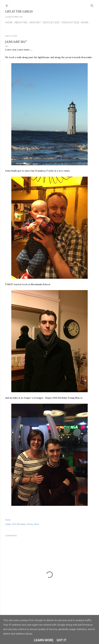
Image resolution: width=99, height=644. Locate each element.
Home (9, 22)
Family (30, 524)
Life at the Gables (19, 11)
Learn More (44, 640)
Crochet (35, 22)
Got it (62, 640)
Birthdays (21, 524)
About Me (21, 22)
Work (37, 524)
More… (85, 22)
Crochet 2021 (51, 22)
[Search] (92, 5)
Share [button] (8, 520)
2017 (14, 524)
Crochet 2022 (70, 22)
